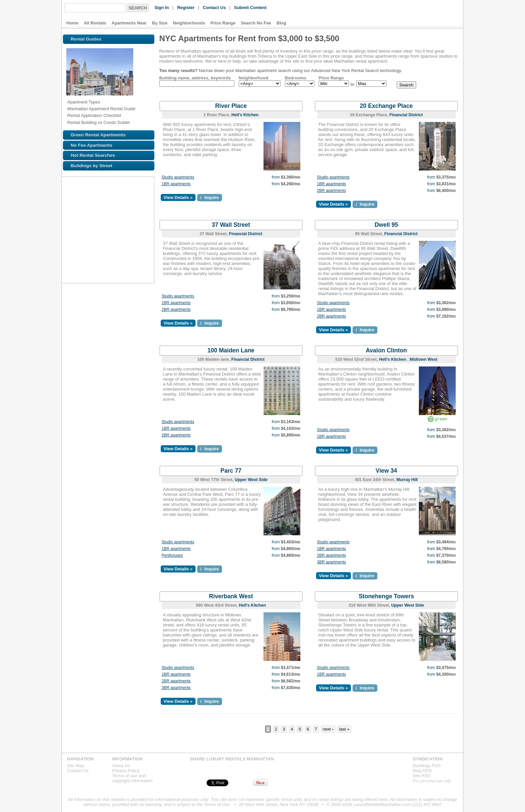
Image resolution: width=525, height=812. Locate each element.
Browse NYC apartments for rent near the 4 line (143, 212)
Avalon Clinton (386, 350)
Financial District (406, 115)
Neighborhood (254, 78)
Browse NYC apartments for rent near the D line (114, 256)
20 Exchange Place (386, 106)
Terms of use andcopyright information (132, 778)
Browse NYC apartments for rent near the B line (129, 256)
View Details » (178, 197)
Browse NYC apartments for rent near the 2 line (86, 212)
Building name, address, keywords (195, 78)
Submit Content (250, 8)
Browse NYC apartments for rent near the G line (86, 256)
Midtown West (424, 359)
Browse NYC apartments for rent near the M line (101, 226)
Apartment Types (84, 102)
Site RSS (422, 776)
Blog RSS (422, 771)
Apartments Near (129, 23)
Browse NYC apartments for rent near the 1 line (72, 212)
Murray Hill (407, 480)
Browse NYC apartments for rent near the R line (129, 241)
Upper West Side (251, 480)
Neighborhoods (189, 23)
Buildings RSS (427, 766)
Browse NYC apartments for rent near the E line (72, 241)
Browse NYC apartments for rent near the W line (72, 256)
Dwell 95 (386, 225)
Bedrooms (296, 78)
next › (328, 729)
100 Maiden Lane (231, 350)
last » (344, 729)
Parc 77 (231, 471)
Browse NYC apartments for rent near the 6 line (86, 226)
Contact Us (214, 8)
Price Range (223, 23)
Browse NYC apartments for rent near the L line (101, 241)
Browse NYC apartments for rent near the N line (114, 241)
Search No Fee (256, 23)
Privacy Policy (126, 771)
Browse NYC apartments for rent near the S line (116, 226)
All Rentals (95, 23)
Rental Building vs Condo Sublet (98, 122)
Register (186, 8)
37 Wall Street (231, 225)
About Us (121, 766)
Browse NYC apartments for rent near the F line (99, 256)
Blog (281, 23)
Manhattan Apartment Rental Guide (101, 109)
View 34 (386, 471)
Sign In (162, 8)
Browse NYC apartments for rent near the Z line (86, 241)
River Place (231, 106)
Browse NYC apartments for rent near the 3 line (101, 212)
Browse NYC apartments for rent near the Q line (143, 241)
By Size (160, 23)
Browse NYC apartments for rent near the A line (129, 226)
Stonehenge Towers (386, 596)
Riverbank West (231, 596)
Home (72, 23)
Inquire (210, 197)
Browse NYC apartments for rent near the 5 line (72, 226)
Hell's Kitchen (245, 115)
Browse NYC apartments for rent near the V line (143, 256)
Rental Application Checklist (94, 115)
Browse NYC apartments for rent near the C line (143, 226)
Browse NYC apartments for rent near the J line (116, 212)
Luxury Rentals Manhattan (416, 14)
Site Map (76, 766)
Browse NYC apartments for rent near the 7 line (131, 212)
